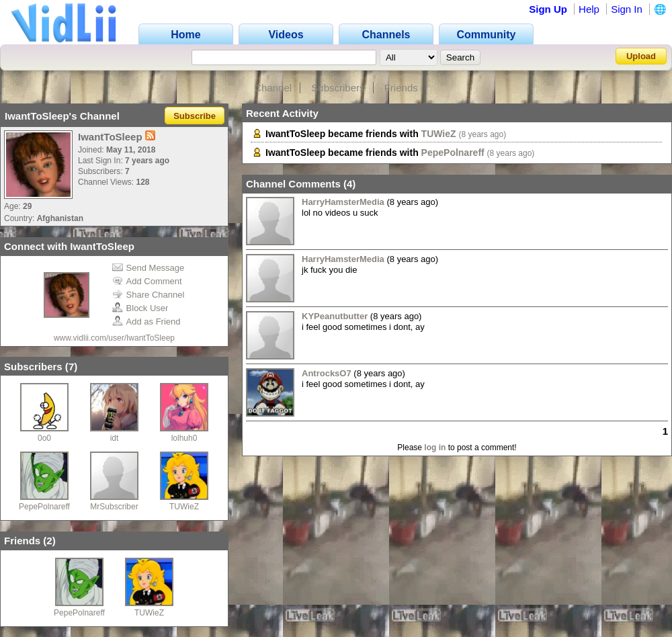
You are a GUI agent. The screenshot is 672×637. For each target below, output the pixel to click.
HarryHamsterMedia (343, 202)
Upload (641, 56)
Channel (273, 88)
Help (589, 9)
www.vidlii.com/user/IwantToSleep (114, 338)
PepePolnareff (44, 507)
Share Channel (149, 295)
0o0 (44, 438)
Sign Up (548, 9)
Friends (401, 88)
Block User (140, 308)
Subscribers (338, 88)
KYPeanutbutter (335, 316)
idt (115, 438)
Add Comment (147, 281)
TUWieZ (184, 507)
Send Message (149, 268)
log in (435, 448)
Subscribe (195, 116)
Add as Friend (146, 322)
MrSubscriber (114, 507)
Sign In (627, 9)
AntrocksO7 (327, 373)
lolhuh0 (184, 438)
